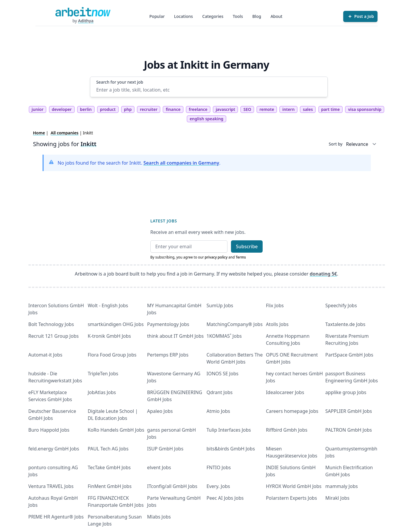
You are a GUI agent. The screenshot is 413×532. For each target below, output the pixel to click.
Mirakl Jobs (337, 498)
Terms (241, 257)
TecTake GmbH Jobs (109, 467)
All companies (65, 133)
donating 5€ (323, 274)
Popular (157, 16)
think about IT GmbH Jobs (175, 336)
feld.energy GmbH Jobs (54, 449)
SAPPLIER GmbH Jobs (349, 411)
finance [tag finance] (173, 109)
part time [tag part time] (331, 109)
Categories (213, 16)
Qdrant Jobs (220, 392)
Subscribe (247, 246)
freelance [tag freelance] (198, 109)
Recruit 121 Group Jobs (54, 336)
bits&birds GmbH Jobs (231, 449)
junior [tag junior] (38, 109)
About (277, 16)
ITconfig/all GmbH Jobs (172, 486)
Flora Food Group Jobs (112, 355)
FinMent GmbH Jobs (110, 486)
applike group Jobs (346, 392)
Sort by (336, 144)
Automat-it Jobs (45, 355)
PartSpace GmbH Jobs (349, 355)
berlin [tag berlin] (86, 109)
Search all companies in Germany (181, 163)
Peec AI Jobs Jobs (225, 498)
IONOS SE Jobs (223, 374)
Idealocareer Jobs (285, 392)
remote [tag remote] (267, 109)
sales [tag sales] (308, 109)
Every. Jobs (218, 486)
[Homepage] (83, 12)
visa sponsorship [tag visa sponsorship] (365, 109)
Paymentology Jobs (168, 324)
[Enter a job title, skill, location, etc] (209, 90)
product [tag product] (108, 109)
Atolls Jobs (277, 324)
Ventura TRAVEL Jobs (51, 486)
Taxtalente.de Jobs (345, 324)
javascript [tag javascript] (225, 109)
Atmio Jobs (218, 411)
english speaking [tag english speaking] (206, 119)
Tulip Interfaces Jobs (229, 430)
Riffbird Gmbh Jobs (287, 430)
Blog (257, 16)
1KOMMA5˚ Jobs (224, 336)
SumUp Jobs (220, 305)
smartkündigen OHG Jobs (116, 324)
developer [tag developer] (62, 109)
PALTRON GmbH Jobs (349, 430)
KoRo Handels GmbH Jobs (116, 430)
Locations (183, 16)
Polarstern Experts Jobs (291, 498)
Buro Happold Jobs (49, 430)
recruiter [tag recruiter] (149, 109)
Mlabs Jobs (159, 517)
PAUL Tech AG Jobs (108, 449)
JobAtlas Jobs (102, 392)
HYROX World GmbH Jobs (294, 486)
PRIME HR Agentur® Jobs (56, 517)
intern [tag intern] (288, 109)
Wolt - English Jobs (108, 305)
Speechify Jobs (341, 305)
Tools (238, 16)
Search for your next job (120, 82)
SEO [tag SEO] (247, 109)
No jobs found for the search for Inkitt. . (139, 163)
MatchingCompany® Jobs (235, 324)
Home (39, 133)
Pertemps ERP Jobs (168, 355)
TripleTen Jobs (103, 374)
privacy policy (216, 257)
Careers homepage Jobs (292, 411)
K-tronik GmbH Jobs (109, 336)
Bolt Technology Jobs (51, 324)
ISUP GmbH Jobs (165, 449)
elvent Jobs (159, 467)
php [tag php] (128, 109)
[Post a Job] (360, 16)
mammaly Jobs (342, 486)
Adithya (86, 21)
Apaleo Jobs (160, 411)
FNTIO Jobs (219, 467)
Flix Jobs (275, 305)
